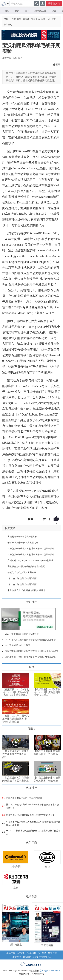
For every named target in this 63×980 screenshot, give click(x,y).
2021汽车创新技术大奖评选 (18, 645)
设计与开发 (16, 945)
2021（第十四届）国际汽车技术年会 (22, 634)
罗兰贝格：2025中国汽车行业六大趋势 (24, 798)
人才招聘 (42, 953)
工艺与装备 (47, 945)
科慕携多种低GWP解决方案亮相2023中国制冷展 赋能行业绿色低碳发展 (33, 824)
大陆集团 (16, 866)
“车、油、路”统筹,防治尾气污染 (22, 578)
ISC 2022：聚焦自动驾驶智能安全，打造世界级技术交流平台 (33, 832)
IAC (49, 19)
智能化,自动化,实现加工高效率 (22, 573)
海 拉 (47, 867)
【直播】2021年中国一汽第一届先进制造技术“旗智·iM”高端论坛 (15, 719)
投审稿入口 (54, 4)
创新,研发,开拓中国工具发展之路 (23, 543)
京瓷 (54, 19)
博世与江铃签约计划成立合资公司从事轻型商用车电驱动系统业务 (32, 806)
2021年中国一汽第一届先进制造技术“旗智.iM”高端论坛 (31, 657)
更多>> (5, 666)
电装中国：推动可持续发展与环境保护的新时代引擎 (30, 815)
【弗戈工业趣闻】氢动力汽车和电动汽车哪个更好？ (15, 754)
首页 (7, 11)
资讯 (17, 11)
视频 (54, 11)
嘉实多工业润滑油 (31, 19)
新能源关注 (40, 11)
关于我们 (21, 953)
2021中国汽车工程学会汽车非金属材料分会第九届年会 (30, 640)
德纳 (19, 19)
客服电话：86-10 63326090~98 (37, 957)
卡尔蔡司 (8, 25)
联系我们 (32, 953)
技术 (27, 11)
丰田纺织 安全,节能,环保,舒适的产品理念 (26, 590)
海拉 (43, 19)
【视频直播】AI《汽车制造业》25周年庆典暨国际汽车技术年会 (47, 692)
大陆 (14, 19)
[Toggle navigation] (8, 4)
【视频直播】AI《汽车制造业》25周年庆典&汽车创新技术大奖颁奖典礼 (16, 692)
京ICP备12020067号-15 (50, 971)
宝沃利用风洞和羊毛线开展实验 (22, 537)
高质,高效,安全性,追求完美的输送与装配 (26, 567)
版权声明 (11, 953)
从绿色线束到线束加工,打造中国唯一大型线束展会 (31, 549)
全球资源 (52, 953)
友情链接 (17, 957)
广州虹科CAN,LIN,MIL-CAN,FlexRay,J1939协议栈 (30, 561)
